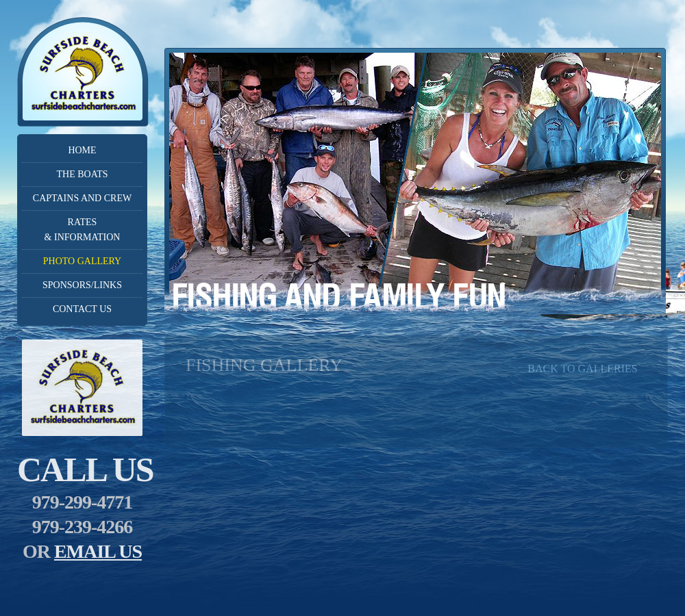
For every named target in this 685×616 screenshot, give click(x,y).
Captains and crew (82, 198)
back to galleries (582, 369)
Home (82, 150)
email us (98, 551)
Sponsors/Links (82, 285)
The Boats (82, 174)
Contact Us (82, 309)
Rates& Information (83, 230)
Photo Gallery (82, 261)
